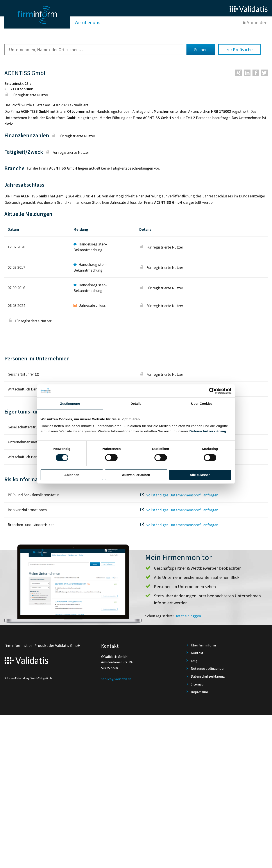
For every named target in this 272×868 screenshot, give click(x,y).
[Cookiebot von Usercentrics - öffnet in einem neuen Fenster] (212, 391)
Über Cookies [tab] (202, 404)
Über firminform (203, 645)
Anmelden (257, 22)
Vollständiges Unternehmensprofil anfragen (179, 495)
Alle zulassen (200, 475)
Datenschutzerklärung (208, 431)
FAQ (194, 661)
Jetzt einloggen (188, 616)
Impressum (199, 692)
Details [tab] (136, 404)
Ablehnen (72, 475)
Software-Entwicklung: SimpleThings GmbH (29, 678)
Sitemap (197, 684)
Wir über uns (87, 22)
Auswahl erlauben (136, 475)
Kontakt (197, 653)
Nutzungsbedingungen (208, 668)
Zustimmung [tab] (70, 404)
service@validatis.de (116, 679)
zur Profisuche (239, 49)
